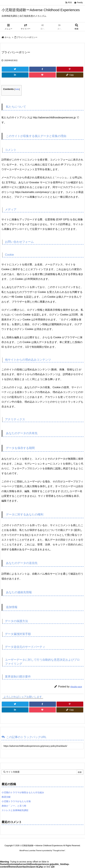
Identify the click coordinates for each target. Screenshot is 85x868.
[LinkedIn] (15, 75)
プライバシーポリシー (27, 37)
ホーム (8, 37)
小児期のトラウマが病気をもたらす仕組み (23, 792)
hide (17, 89)
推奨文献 (6, 797)
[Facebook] (43, 69)
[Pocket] (42, 75)
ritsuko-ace (76, 687)
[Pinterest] (70, 69)
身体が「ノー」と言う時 (14, 806)
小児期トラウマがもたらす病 (16, 801)
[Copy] (70, 75)
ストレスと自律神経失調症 (15, 810)
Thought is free (59, 850)
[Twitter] (15, 69)
